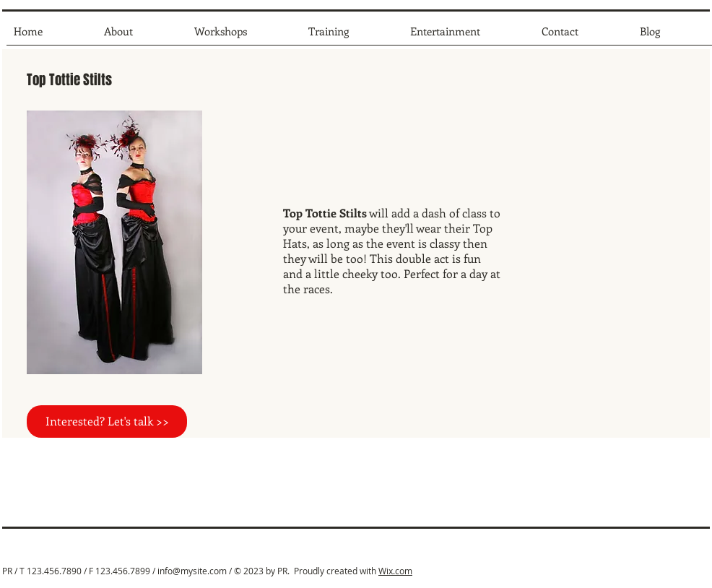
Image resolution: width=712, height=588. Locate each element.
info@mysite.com (192, 571)
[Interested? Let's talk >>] (107, 421)
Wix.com (395, 571)
